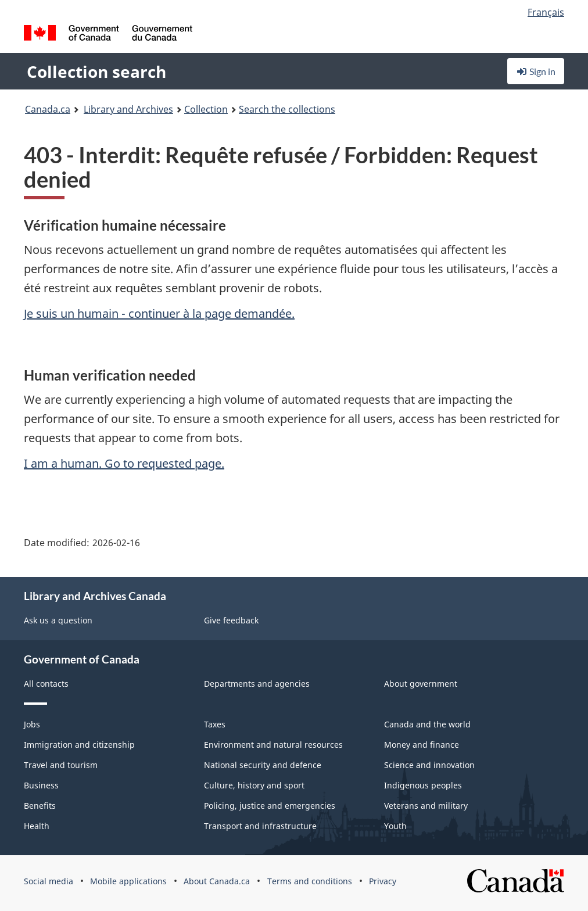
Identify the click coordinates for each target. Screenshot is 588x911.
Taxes (215, 724)
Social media (49, 881)
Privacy (383, 881)
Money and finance (422, 745)
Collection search (96, 71)
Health (37, 826)
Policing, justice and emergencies (270, 806)
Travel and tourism (61, 765)
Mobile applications (128, 881)
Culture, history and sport (254, 785)
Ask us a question (58, 620)
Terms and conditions (310, 881)
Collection (206, 109)
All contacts (46, 684)
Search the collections (287, 109)
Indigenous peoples (423, 785)
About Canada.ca (217, 881)
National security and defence (263, 765)
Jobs (32, 724)
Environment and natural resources (273, 745)
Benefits (40, 806)
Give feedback (231, 620)
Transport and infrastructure (260, 826)
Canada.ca (48, 109)
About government (421, 684)
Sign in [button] (536, 71)
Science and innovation (429, 765)
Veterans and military (426, 806)
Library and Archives (128, 109)
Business (41, 785)
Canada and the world (427, 724)
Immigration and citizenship (79, 745)
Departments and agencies (257, 684)
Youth (395, 826)
